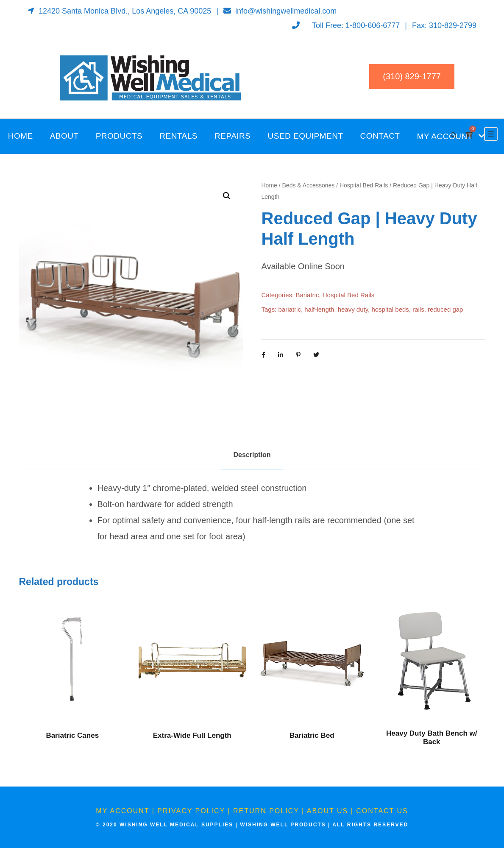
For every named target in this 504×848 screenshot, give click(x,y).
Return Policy (266, 811)
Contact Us (382, 811)
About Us (328, 811)
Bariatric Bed (312, 735)
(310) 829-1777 (412, 76)
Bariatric (307, 295)
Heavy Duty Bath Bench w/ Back (432, 738)
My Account (444, 136)
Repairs (233, 136)
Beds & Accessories (309, 185)
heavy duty (353, 309)
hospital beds (390, 309)
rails (418, 309)
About (64, 136)
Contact (380, 136)
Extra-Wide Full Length (192, 735)
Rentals (178, 136)
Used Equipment (306, 136)
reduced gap (445, 309)
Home (21, 136)
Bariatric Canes (72, 735)
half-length (319, 309)
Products (119, 136)
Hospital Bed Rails (364, 185)
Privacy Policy (191, 811)
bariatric (290, 309)
